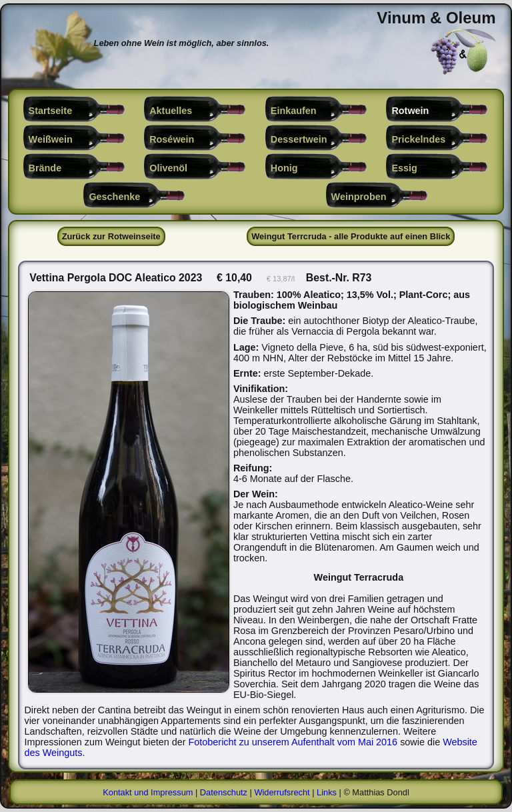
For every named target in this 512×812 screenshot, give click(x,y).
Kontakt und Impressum (148, 792)
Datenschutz (224, 792)
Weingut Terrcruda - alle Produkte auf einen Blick (351, 236)
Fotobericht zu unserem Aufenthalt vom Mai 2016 (293, 742)
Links (327, 792)
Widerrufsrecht (282, 792)
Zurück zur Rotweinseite (111, 236)
